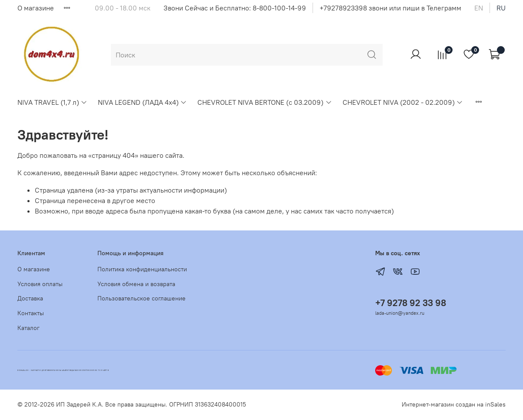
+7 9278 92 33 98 (411, 303)
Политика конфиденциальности (142, 269)
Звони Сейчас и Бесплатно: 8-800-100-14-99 (235, 8)
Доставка (30, 298)
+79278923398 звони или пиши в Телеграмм (390, 8)
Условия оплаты (40, 284)
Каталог (28, 328)
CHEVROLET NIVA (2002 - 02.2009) (403, 102)
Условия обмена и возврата (136, 284)
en (479, 8)
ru (501, 8)
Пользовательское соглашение (142, 298)
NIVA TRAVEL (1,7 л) (52, 102)
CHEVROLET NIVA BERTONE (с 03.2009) (265, 102)
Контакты (31, 313)
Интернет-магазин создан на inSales (454, 404)
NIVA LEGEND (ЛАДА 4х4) (142, 102)
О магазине (36, 8)
